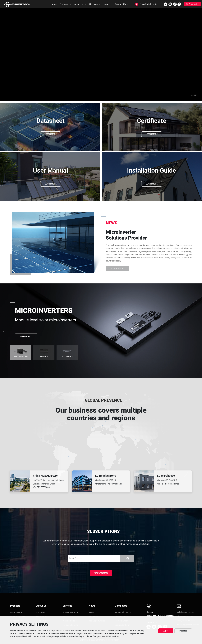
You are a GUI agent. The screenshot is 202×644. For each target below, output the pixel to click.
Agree (166, 631)
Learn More (51, 134)
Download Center (70, 612)
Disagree (183, 631)
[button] (199, 331)
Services (93, 4)
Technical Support (123, 612)
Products (64, 4)
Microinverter (16, 612)
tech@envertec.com (185, 612)
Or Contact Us (101, 573)
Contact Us (120, 4)
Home (54, 4)
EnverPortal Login (148, 4)
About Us (79, 4)
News (106, 4)
